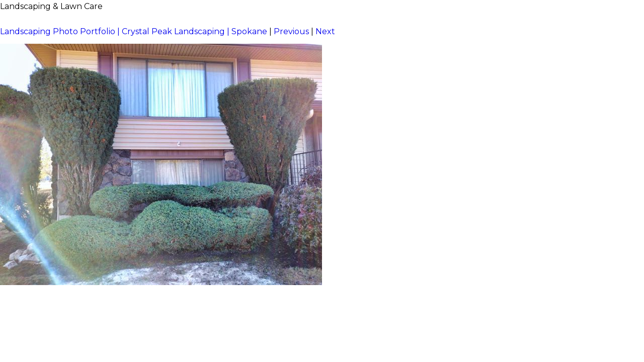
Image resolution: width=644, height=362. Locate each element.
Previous (291, 31)
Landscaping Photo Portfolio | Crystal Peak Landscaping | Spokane (134, 31)
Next (325, 31)
